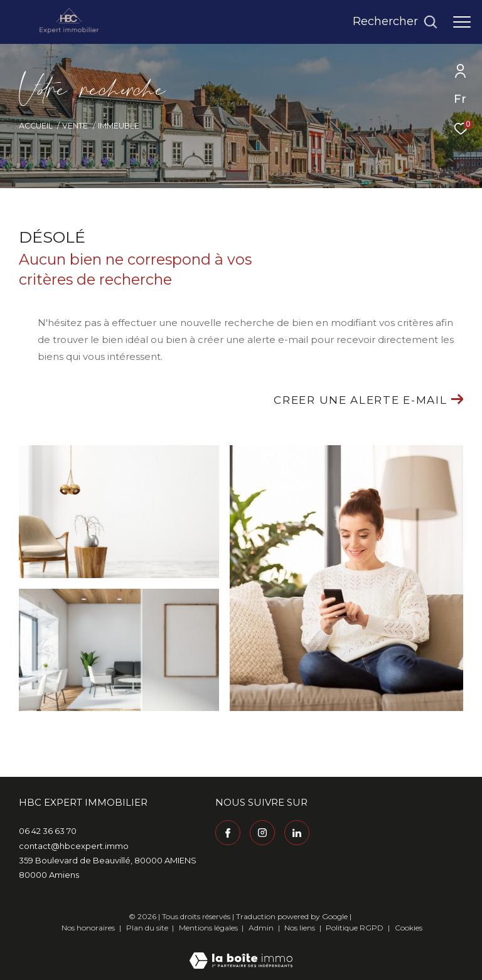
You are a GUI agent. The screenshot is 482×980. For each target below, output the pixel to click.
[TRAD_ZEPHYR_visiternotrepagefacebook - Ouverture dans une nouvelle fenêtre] (228, 833)
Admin (262, 928)
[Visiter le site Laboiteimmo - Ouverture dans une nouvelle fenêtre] (241, 952)
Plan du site (148, 928)
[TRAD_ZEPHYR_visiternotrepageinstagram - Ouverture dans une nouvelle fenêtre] (262, 833)
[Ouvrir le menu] (462, 22)
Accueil (36, 126)
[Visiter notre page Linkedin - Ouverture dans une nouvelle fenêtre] (297, 833)
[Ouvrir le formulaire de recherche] (395, 22)
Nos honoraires (88, 928)
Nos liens (301, 928)
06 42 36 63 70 (48, 831)
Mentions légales (209, 928)
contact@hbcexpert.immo (74, 846)
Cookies (409, 928)
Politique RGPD (355, 928)
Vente (75, 126)
